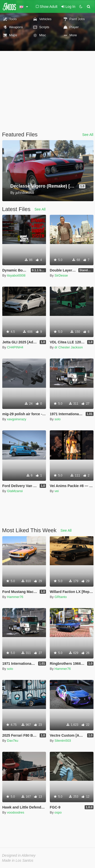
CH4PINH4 (15, 347)
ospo (58, 812)
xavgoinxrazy (17, 419)
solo (58, 419)
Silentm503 (63, 741)
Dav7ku (13, 741)
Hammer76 (15, 597)
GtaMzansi (15, 491)
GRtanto (61, 597)
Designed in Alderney (19, 855)
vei (57, 491)
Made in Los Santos (18, 860)
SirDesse (61, 275)
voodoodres (16, 812)
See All (88, 135)
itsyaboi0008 (16, 275)
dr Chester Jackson (69, 347)
